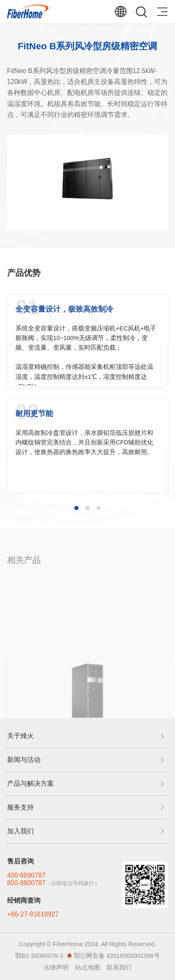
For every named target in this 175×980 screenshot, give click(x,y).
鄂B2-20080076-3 (39, 956)
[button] (76, 508)
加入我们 (20, 831)
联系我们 (119, 967)
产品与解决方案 (30, 783)
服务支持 (20, 807)
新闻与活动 (24, 760)
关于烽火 (20, 736)
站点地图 (88, 967)
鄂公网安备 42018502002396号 (117, 956)
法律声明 (56, 967)
